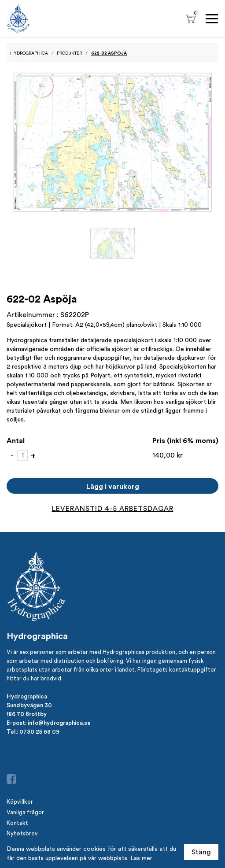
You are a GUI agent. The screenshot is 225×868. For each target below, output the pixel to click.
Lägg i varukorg (113, 486)
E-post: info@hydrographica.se (49, 723)
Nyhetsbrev (22, 833)
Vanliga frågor (25, 812)
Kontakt (17, 823)
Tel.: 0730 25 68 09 (33, 731)
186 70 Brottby (27, 714)
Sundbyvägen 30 (29, 705)
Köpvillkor (20, 802)
